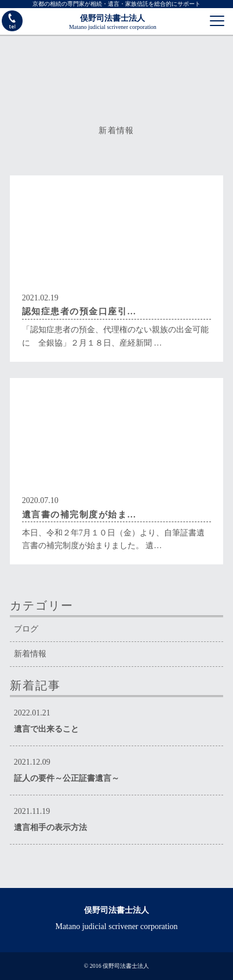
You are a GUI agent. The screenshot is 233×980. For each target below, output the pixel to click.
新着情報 (30, 654)
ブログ (26, 629)
